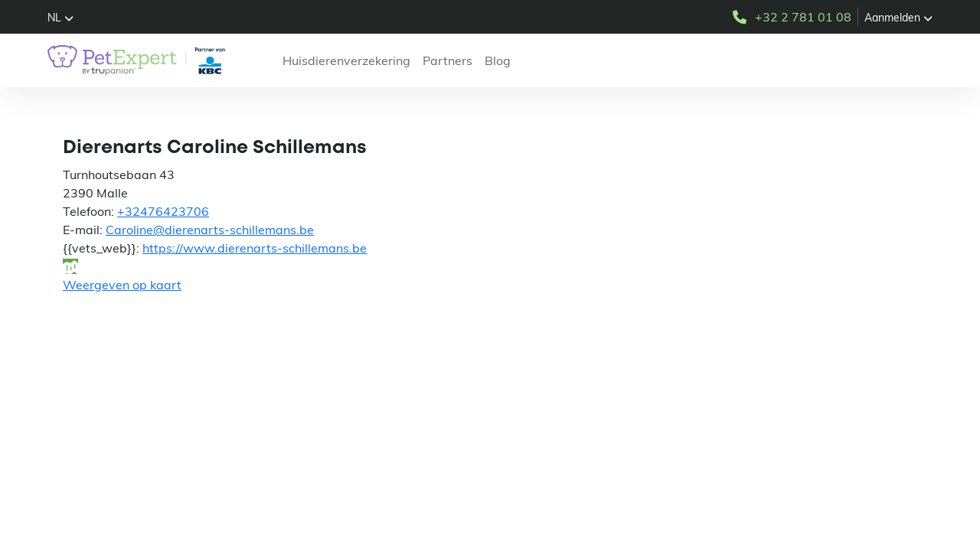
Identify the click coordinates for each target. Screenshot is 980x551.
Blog (498, 60)
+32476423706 (163, 211)
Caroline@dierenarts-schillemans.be (210, 230)
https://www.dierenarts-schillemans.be (255, 248)
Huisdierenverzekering (346, 60)
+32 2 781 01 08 (791, 17)
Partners (448, 60)
